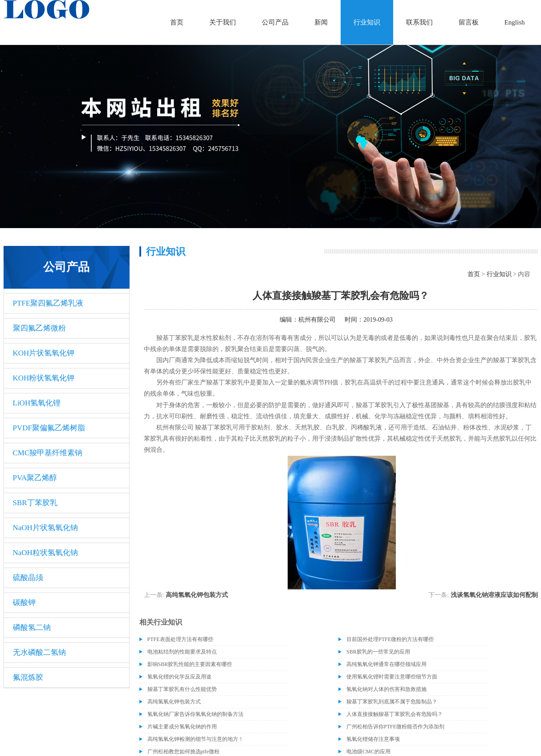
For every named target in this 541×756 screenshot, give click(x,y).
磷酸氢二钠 (32, 627)
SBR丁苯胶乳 (35, 503)
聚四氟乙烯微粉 (39, 328)
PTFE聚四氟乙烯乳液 (48, 303)
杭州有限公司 (317, 320)
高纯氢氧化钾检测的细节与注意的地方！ (195, 739)
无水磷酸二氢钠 (39, 652)
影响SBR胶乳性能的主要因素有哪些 (190, 664)
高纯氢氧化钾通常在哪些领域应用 (386, 664)
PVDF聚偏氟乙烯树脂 (49, 428)
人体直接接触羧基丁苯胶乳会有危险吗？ (395, 714)
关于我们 (223, 22)
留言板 (469, 22)
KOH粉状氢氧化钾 (44, 378)
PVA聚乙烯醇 (35, 478)
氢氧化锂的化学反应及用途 (179, 677)
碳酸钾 (24, 603)
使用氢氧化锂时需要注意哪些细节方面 (392, 677)
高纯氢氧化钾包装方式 (197, 595)
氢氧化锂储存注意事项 (373, 739)
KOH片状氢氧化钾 (44, 353)
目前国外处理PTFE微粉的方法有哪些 (390, 639)
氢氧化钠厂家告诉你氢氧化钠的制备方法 (195, 714)
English (515, 22)
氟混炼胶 (28, 677)
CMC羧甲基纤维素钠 (48, 453)
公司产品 (275, 22)
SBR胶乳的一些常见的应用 (378, 652)
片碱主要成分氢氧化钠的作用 (182, 727)
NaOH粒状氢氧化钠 (45, 553)
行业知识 (367, 22)
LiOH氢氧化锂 (37, 403)
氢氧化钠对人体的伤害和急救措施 (386, 689)
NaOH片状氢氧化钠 (45, 528)
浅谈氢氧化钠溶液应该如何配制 (494, 595)
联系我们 (419, 22)
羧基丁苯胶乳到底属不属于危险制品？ (392, 702)
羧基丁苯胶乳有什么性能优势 (182, 689)
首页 (177, 22)
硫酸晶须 (28, 578)
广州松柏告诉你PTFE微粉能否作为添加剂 (395, 727)
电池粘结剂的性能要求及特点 (182, 652)
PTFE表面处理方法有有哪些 (180, 639)
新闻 (321, 22)
